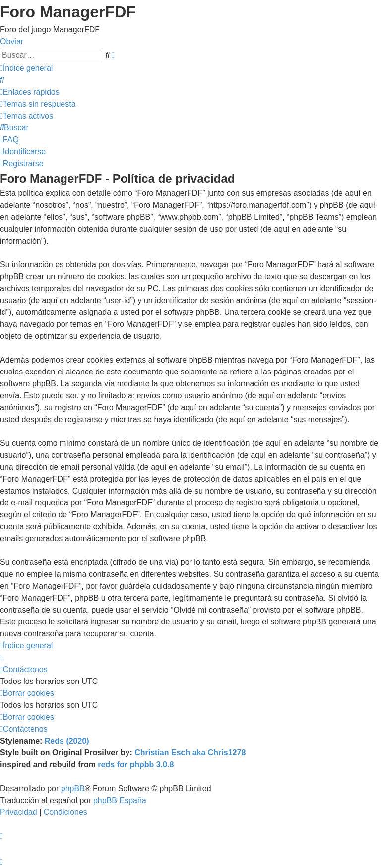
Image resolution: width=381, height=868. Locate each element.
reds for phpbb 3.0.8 (136, 765)
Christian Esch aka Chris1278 (190, 753)
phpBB (73, 788)
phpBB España (120, 800)
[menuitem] (2, 80)
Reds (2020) (67, 741)
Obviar (12, 41)
